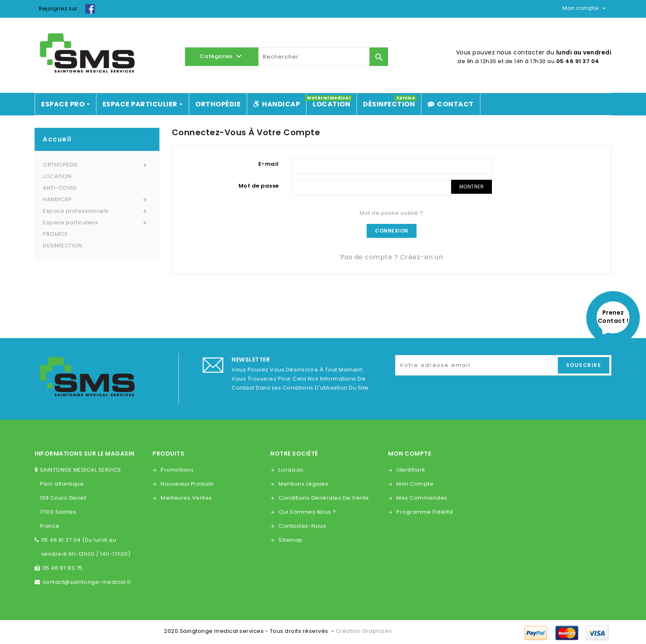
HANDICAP (57, 199)
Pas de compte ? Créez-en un (392, 257)
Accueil (57, 139)
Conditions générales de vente (324, 498)
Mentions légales (303, 484)
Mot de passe (259, 186)
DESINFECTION (62, 246)
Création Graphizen (364, 631)
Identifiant (411, 470)
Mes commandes (422, 498)
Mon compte (415, 484)
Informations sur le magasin (85, 454)
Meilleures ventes (186, 498)
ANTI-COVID (60, 188)
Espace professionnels (76, 211)
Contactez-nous (302, 526)
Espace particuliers (71, 222)
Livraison (291, 470)
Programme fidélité (425, 512)
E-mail (269, 164)
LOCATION (57, 176)
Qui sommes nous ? (307, 512)
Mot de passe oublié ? (392, 213)
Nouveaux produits (187, 484)
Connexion (392, 231)
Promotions (177, 470)
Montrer (472, 187)
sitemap (291, 540)
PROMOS (55, 234)
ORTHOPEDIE (60, 165)
